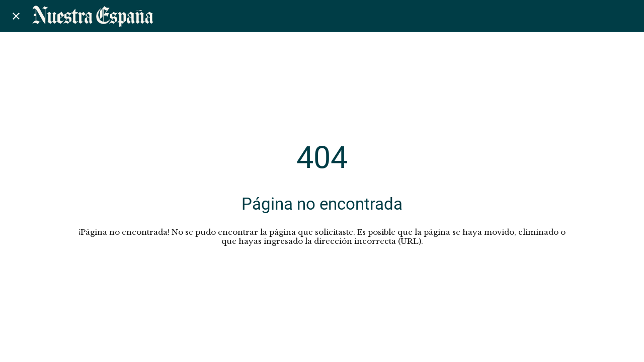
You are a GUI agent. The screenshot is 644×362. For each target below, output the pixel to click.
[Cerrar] (16, 16)
